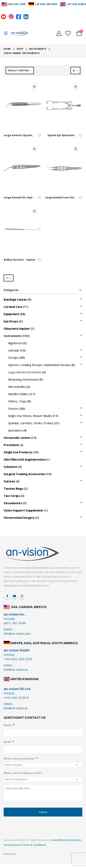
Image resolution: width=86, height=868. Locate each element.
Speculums (15, 430)
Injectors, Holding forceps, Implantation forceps (39, 365)
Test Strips (12, 496)
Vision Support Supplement (23, 510)
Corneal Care (13, 307)
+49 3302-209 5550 (46, 4)
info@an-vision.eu (16, 669)
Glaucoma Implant (17, 328)
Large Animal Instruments (25, 372)
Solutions (10, 467)
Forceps (13, 358)
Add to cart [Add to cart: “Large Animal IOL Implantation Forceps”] (34, 149)
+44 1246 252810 (76, 4)
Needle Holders (19, 394)
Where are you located (21, 759)
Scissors (13, 408)
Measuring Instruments (23, 379)
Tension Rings (13, 488)
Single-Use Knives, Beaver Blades (30, 416)
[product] (22, 105)
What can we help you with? (23, 773)
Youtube (15, 596)
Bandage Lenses (15, 299)
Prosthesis (11, 445)
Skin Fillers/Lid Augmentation (25, 459)
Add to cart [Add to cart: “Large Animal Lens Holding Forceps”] (76, 149)
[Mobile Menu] (7, 33)
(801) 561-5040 (17, 4)
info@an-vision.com (17, 633)
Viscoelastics (13, 503)
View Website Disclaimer (66, 840)
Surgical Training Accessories (24, 474)
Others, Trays (17, 401)
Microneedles (17, 387)
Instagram (22, 596)
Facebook (7, 596)
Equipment (11, 314)
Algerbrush (15, 343)
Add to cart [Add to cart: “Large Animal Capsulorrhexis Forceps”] (34, 87)
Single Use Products (18, 452)
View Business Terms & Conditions (25, 845)
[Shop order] (20, 70)
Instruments (13, 336)
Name (9, 725)
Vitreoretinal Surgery (19, 518)
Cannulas (14, 350)
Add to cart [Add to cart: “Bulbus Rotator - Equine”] (34, 211)
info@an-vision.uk (16, 708)
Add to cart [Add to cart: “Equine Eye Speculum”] (76, 87)
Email (9, 742)
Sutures (9, 481)
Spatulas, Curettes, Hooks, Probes (31, 423)
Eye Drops (11, 321)
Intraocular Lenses (17, 438)
